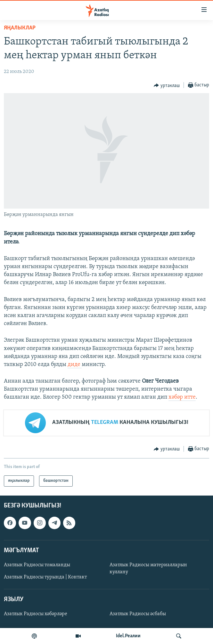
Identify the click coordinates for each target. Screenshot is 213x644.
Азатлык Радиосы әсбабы (138, 614)
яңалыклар (20, 28)
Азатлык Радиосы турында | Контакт (45, 577)
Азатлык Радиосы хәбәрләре (36, 614)
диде (75, 365)
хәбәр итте (182, 397)
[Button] (167, 85)
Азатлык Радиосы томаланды (37, 565)
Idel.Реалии (128, 636)
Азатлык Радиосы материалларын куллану (148, 568)
